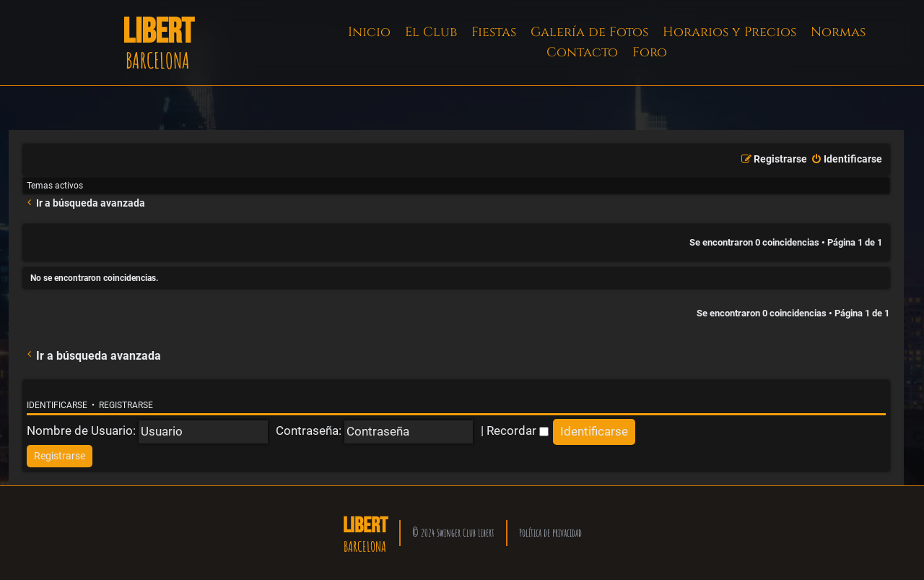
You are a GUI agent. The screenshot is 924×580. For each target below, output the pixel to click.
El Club (431, 32)
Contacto (582, 52)
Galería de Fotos (589, 32)
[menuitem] (846, 160)
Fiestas (494, 32)
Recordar (518, 430)
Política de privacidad (550, 533)
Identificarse (57, 405)
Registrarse (126, 405)
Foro (650, 52)
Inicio (369, 32)
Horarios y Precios (729, 32)
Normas (838, 32)
